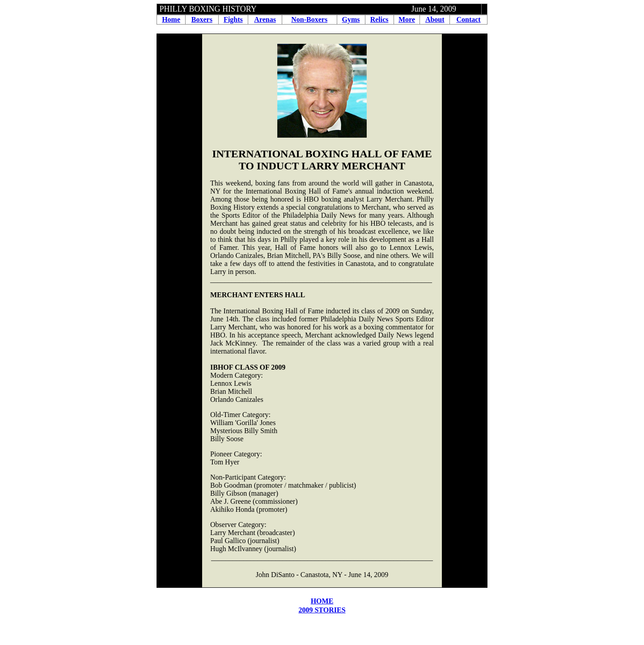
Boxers (202, 19)
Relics (379, 19)
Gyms (351, 19)
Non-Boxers (309, 19)
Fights (233, 19)
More (407, 19)
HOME (322, 601)
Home (171, 19)
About (435, 19)
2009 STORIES (322, 610)
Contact (468, 19)
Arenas (265, 19)
